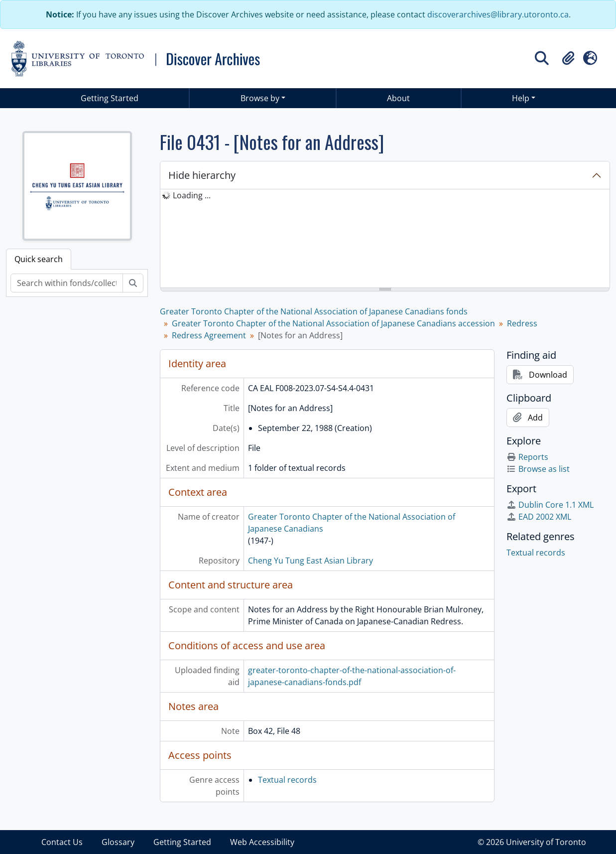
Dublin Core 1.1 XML (550, 505)
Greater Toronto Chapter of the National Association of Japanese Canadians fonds (314, 311)
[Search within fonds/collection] (67, 283)
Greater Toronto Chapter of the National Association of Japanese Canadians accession (333, 323)
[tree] (385, 239)
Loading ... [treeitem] (192, 195)
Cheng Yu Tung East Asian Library (310, 561)
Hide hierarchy (202, 175)
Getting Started (110, 98)
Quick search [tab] (39, 259)
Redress (522, 323)
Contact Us (62, 842)
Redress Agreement (209, 335)
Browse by (260, 98)
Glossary (118, 842)
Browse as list (538, 469)
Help (521, 98)
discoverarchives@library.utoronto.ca (498, 14)
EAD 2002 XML (539, 517)
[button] (568, 58)
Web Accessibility (262, 842)
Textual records (287, 780)
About (398, 98)
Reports (527, 457)
